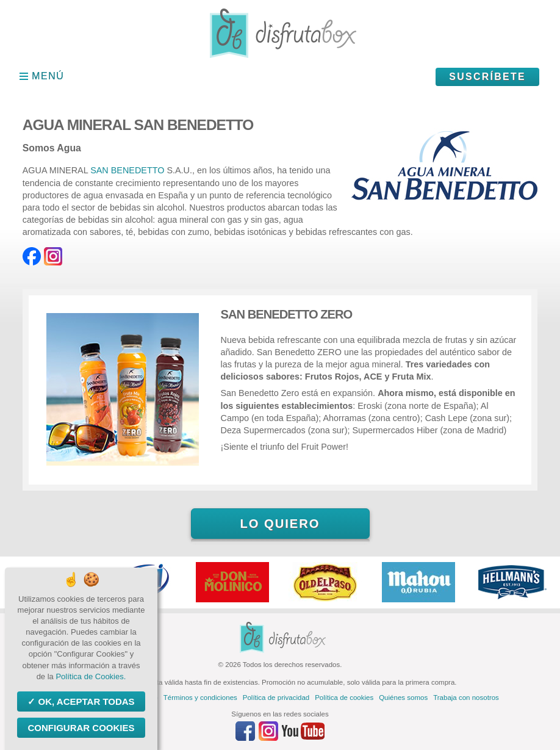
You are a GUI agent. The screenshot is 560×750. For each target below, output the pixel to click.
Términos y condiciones (200, 698)
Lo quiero (280, 524)
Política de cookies (344, 698)
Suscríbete (487, 77)
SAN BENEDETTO (128, 170)
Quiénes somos (403, 698)
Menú (48, 76)
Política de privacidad (276, 698)
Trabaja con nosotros (466, 698)
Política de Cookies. (91, 676)
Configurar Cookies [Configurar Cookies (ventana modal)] (81, 728)
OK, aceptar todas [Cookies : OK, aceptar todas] (85, 701)
